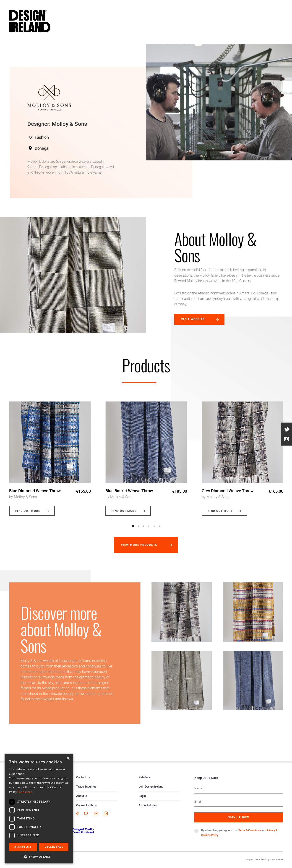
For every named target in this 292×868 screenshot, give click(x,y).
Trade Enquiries (86, 787)
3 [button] (143, 526)
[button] (39, 857)
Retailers (144, 777)
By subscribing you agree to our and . (239, 833)
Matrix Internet (276, 859)
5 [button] (154, 526)
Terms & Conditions (250, 830)
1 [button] (133, 526)
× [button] (68, 759)
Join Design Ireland (151, 787)
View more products (139, 545)
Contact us (83, 777)
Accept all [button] (23, 847)
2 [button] (138, 526)
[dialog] (39, 809)
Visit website (193, 319)
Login (142, 796)
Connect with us (86, 805)
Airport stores (148, 805)
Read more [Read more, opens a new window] (25, 792)
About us (82, 796)
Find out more (28, 511)
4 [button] (149, 526)
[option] (50, 455)
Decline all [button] (54, 847)
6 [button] (159, 526)
